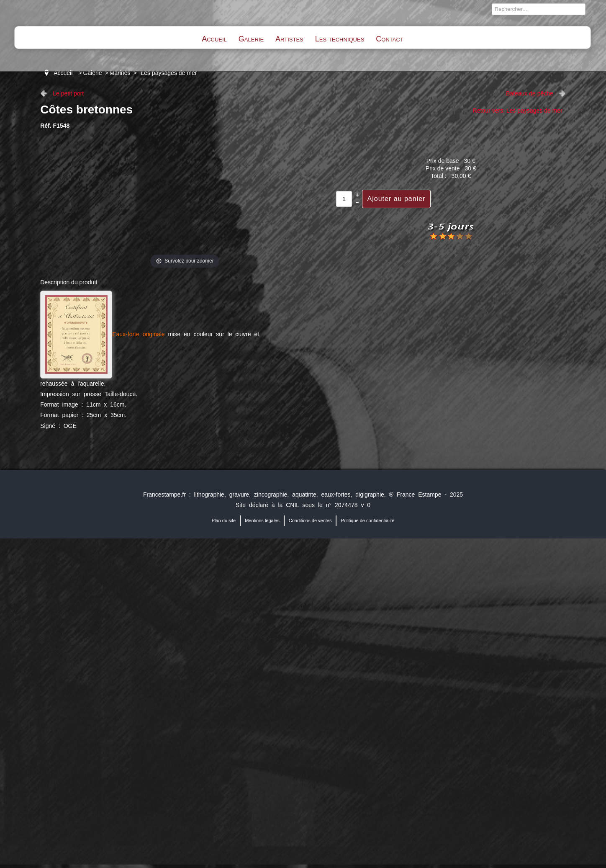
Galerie (251, 39)
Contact (389, 39)
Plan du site (224, 520)
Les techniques (340, 39)
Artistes (289, 39)
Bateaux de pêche (530, 93)
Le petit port (68, 93)
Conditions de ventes (310, 520)
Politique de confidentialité (367, 520)
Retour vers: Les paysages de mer (518, 111)
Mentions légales (262, 520)
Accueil (214, 39)
